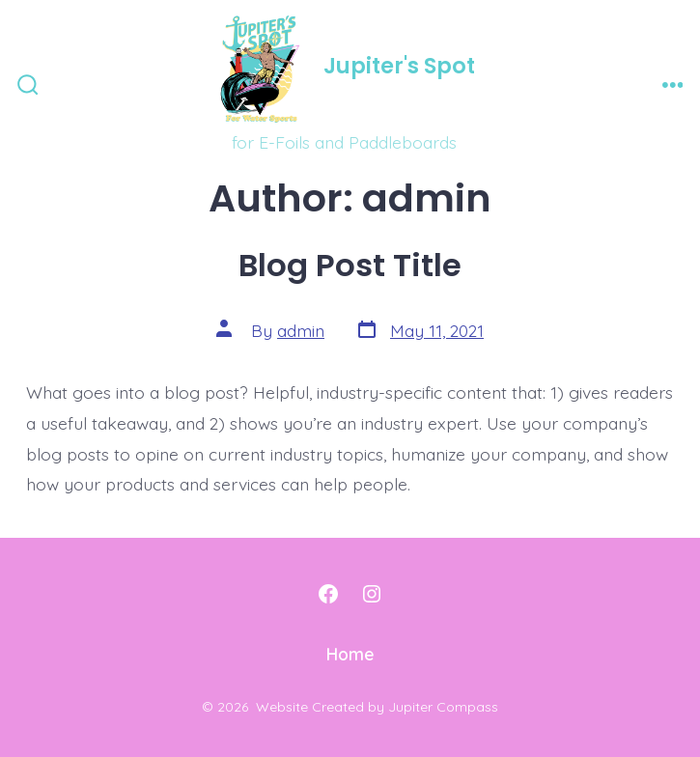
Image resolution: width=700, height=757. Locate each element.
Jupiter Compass (443, 707)
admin (301, 330)
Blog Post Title (350, 265)
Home (350, 654)
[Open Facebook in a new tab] (328, 594)
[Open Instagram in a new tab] (372, 594)
